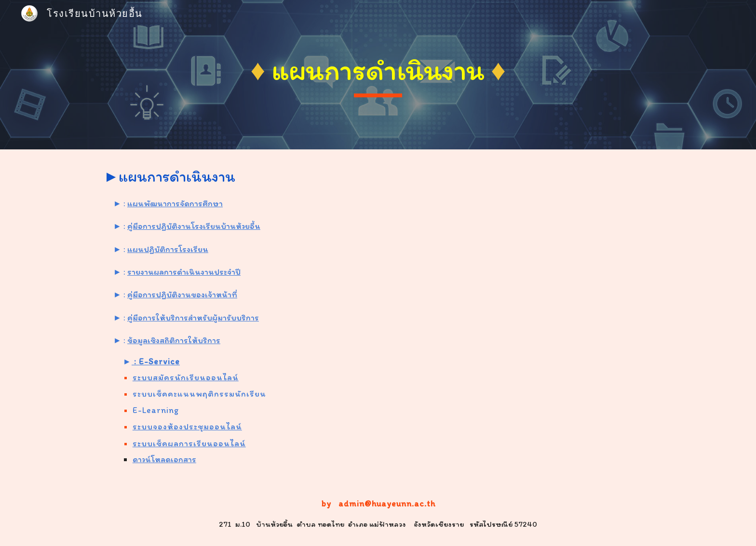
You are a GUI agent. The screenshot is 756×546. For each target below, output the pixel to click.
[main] (378, 75)
